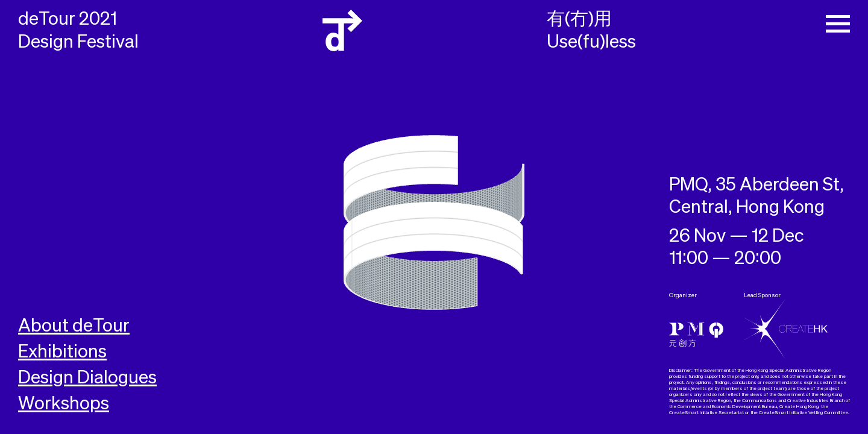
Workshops (64, 404)
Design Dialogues (87, 379)
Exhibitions (62, 353)
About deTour (74, 327)
